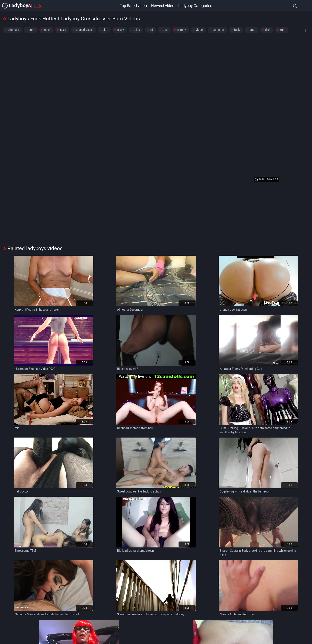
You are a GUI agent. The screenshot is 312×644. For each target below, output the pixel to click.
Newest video (163, 6)
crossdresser (84, 30)
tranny (182, 30)
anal (252, 30)
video (199, 30)
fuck (237, 30)
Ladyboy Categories (195, 6)
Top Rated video (133, 6)
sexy (63, 30)
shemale (13, 30)
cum (32, 30)
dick (268, 30)
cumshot (218, 30)
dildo (137, 30)
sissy (121, 30)
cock (47, 30)
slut (105, 30)
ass (165, 30)
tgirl (283, 30)
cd (151, 30)
